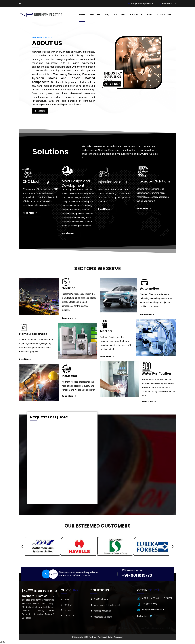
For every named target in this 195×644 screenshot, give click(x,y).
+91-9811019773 (167, 4)
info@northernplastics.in (141, 4)
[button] (22, 546)
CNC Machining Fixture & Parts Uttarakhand (165, 628)
